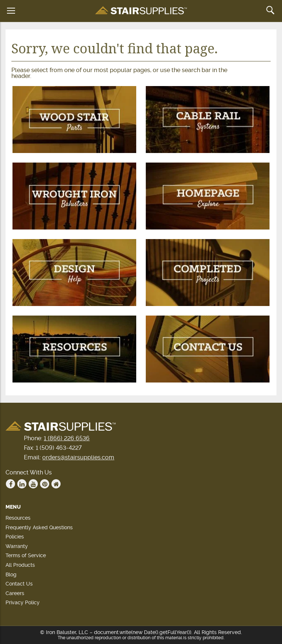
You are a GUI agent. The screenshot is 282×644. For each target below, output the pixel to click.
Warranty (17, 546)
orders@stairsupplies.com (78, 457)
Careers (15, 593)
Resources (18, 518)
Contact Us (19, 584)
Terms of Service (26, 555)
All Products (20, 565)
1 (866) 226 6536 (67, 438)
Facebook (11, 484)
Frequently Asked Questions (39, 527)
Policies (15, 537)
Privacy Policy (23, 602)
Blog (11, 574)
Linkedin (22, 484)
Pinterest (45, 484)
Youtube (33, 484)
